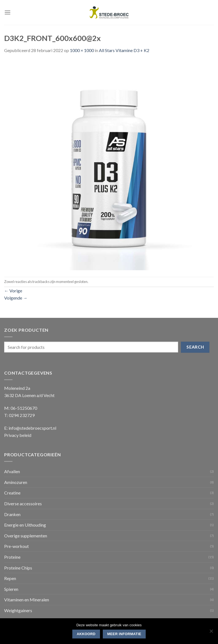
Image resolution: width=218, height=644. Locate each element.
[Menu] (7, 12)
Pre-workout (16, 546)
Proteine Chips (18, 568)
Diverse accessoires (23, 503)
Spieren (11, 589)
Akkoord (86, 634)
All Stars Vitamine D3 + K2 (124, 50)
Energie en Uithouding (25, 525)
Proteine (12, 557)
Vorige (13, 291)
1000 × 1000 (82, 50)
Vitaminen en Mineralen (27, 600)
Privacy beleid (18, 435)
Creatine (12, 493)
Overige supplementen (26, 536)
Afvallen (12, 471)
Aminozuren (16, 482)
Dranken (12, 514)
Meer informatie (124, 634)
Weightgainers (18, 610)
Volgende (16, 298)
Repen (10, 578)
